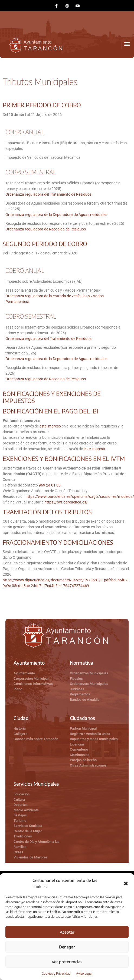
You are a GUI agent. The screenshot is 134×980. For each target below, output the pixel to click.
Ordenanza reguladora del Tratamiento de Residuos (48, 194)
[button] (126, 884)
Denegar (67, 947)
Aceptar (67, 932)
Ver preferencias (67, 962)
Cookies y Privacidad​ (56, 973)
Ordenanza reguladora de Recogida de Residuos (46, 229)
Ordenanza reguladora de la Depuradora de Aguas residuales (56, 215)
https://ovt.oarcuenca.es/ (66, 502)
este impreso (50, 426)
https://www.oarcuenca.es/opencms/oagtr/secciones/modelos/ (80, 496)
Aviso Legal (84, 973)
